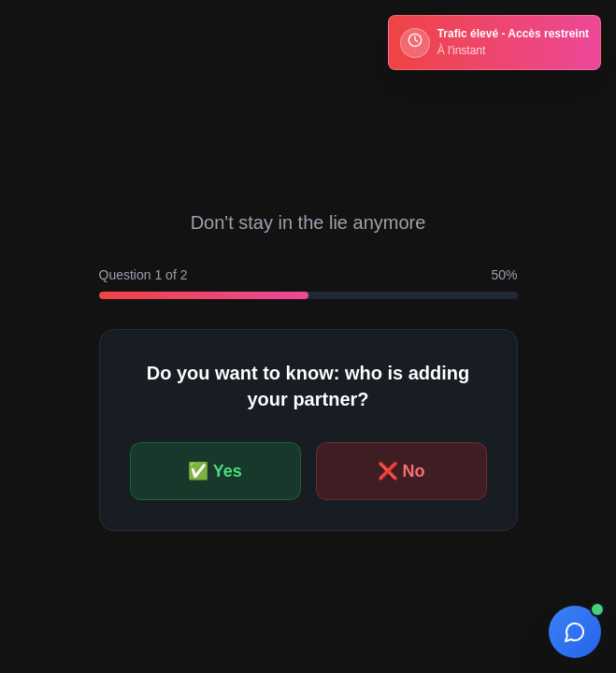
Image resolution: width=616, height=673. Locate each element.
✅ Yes (215, 471)
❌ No (401, 471)
